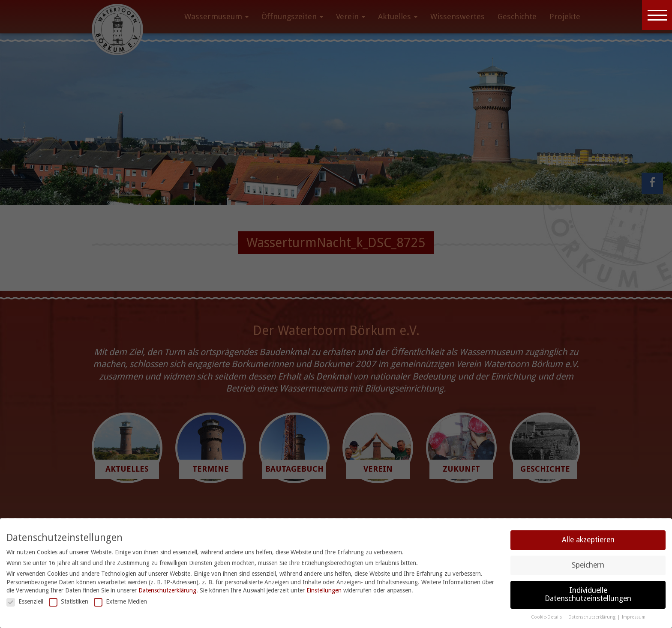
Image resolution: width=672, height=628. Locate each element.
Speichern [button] (588, 565)
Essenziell (25, 601)
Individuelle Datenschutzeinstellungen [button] (588, 595)
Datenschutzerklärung (167, 590)
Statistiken (69, 601)
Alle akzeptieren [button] (588, 540)
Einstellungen (324, 590)
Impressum (634, 617)
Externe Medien (120, 601)
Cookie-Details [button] (547, 617)
